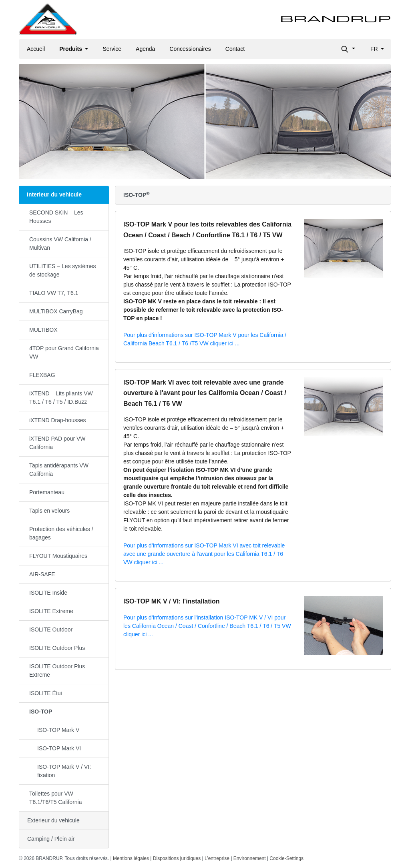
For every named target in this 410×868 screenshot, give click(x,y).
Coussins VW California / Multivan (60, 244)
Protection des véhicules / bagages (61, 533)
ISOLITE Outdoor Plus (57, 648)
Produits (71, 49)
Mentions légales (131, 858)
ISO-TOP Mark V (58, 730)
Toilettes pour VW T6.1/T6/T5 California (56, 798)
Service (112, 49)
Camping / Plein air (51, 839)
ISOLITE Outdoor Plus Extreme (57, 671)
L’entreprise (217, 858)
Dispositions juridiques (177, 858)
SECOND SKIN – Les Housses (56, 217)
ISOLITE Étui (46, 693)
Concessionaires (190, 49)
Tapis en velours (49, 511)
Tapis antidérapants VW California (59, 470)
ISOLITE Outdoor (51, 629)
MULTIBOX (43, 330)
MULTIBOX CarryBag (56, 311)
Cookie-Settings (286, 858)
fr (375, 49)
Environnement (250, 858)
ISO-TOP (41, 712)
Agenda (145, 49)
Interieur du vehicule (54, 194)
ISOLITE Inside (48, 593)
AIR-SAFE (42, 574)
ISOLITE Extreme (51, 611)
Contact (235, 49)
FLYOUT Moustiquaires (58, 556)
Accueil (36, 49)
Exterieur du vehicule (53, 820)
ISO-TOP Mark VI (59, 748)
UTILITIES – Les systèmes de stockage (63, 270)
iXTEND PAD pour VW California (57, 443)
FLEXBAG (42, 375)
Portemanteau (47, 492)
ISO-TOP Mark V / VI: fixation (64, 771)
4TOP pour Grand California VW (64, 352)
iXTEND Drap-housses (58, 420)
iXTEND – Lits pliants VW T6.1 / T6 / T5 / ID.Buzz (61, 398)
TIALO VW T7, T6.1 (54, 293)
